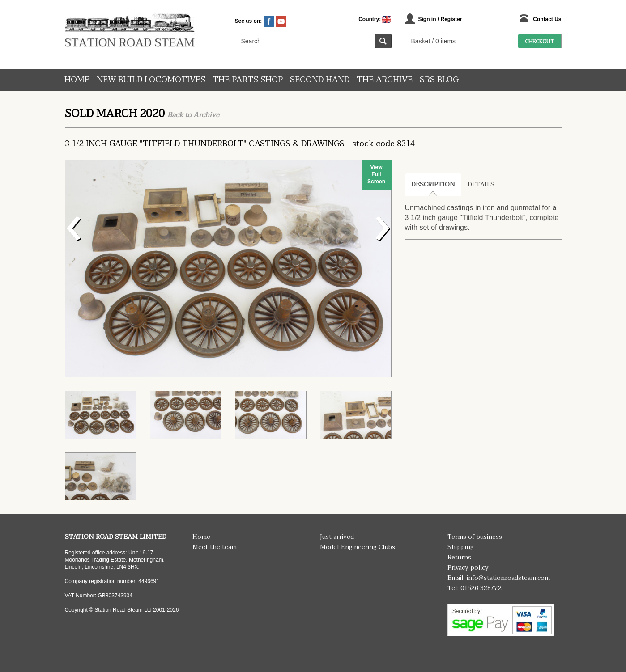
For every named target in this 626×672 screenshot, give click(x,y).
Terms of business (475, 537)
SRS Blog (439, 80)
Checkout (539, 42)
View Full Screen (376, 174)
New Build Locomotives (151, 80)
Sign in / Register (440, 19)
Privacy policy (468, 568)
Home (77, 80)
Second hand (320, 80)
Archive (206, 115)
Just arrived (337, 537)
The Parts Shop (248, 80)
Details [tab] (481, 184)
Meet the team (215, 547)
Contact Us (547, 19)
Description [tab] (433, 184)
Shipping (461, 547)
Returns (459, 557)
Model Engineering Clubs (358, 547)
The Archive (385, 80)
